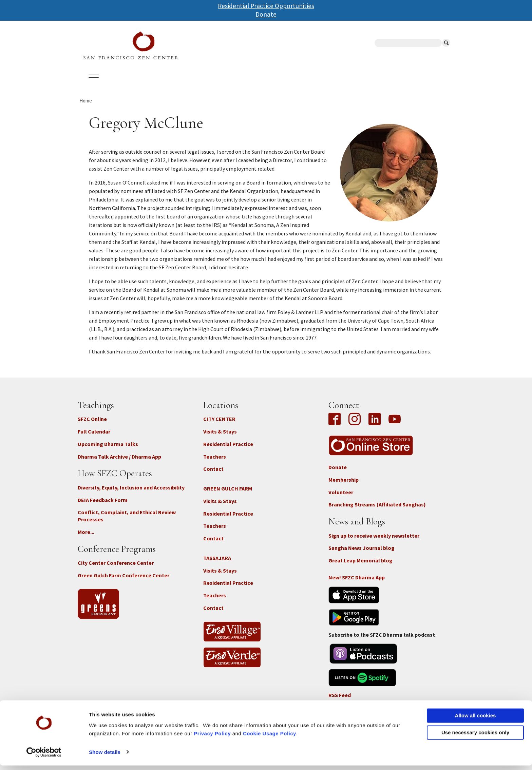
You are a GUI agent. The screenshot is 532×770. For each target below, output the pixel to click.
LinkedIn (375, 426)
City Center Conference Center (116, 569)
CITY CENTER (219, 425)
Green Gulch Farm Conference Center (123, 581)
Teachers (215, 462)
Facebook (336, 426)
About (92, 84)
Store (341, 84)
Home (86, 106)
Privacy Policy (212, 738)
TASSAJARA (217, 564)
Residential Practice (228, 450)
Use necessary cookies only (475, 737)
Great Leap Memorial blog (360, 566)
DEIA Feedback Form (103, 506)
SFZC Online (252, 84)
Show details (105, 757)
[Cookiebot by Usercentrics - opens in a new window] (44, 757)
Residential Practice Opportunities (266, 6)
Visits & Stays (220, 438)
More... (86, 538)
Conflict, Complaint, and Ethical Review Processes (127, 522)
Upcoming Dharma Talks (108, 450)
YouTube (395, 426)
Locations (163, 84)
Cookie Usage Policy (270, 738)
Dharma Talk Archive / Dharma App (119, 462)
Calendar (125, 84)
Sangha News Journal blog (362, 554)
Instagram (355, 426)
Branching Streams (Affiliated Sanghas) (377, 511)
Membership (344, 485)
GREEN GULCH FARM (228, 495)
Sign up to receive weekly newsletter (374, 541)
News (314, 84)
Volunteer (341, 498)
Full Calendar (94, 438)
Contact (213, 475)
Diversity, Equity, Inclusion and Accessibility (131, 493)
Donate (266, 14)
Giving (287, 84)
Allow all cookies (476, 720)
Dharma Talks (206, 84)
